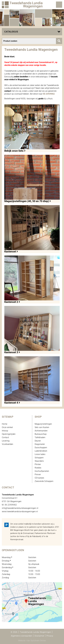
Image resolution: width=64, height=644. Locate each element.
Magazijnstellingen (43, 424)
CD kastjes (39, 478)
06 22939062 (49, 94)
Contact (5, 437)
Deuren (38, 441)
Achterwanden (41, 431)
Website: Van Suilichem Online (32, 641)
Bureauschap (41, 434)
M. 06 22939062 (9, 505)
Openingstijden (9, 434)
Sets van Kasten (42, 427)
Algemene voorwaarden (22, 636)
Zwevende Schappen (44, 481)
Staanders (39, 461)
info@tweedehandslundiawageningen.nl (20, 508)
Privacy (50, 636)
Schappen (39, 458)
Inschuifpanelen (42, 471)
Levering (6, 441)
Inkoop (5, 431)
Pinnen (38, 474)
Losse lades (40, 454)
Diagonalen (40, 444)
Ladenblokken (41, 451)
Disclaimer (39, 636)
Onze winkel (7, 427)
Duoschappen (41, 448)
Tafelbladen (40, 437)
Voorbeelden (8, 444)
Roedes (38, 468)
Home (5, 424)
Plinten (38, 464)
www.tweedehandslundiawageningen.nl (20, 511)
